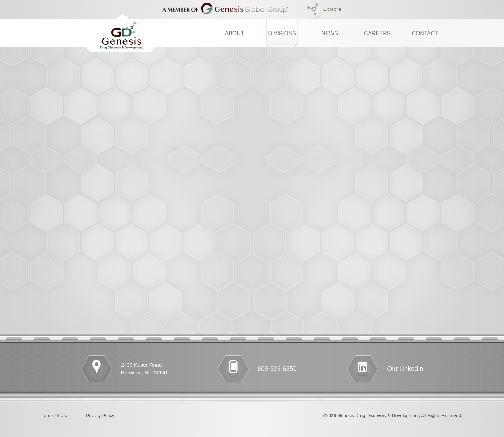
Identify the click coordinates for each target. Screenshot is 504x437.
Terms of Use (55, 415)
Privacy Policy (100, 415)
